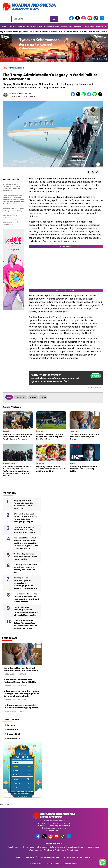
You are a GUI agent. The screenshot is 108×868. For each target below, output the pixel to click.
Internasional (35, 26)
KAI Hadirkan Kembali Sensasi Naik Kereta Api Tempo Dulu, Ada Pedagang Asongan (25, 518)
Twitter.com (61, 850)
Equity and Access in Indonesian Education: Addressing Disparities (21, 706)
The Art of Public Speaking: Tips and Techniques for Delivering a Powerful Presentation (26, 611)
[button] (89, 172)
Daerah (21, 26)
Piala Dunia (13, 730)
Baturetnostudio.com (76, 847)
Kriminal (78, 26)
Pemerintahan (51, 26)
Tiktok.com (49, 850)
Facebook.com (15, 847)
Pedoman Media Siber (49, 857)
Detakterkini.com (57, 847)
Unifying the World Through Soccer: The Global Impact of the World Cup (24, 505)
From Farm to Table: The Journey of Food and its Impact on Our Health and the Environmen (26, 598)
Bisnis (13, 26)
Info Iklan (85, 857)
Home (5, 26)
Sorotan (11, 725)
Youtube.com (73, 850)
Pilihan (43, 397)
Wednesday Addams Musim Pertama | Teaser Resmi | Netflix (25, 556)
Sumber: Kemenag (22, 796)
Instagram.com (93, 847)
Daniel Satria (15, 94)
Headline (33, 397)
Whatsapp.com (36, 850)
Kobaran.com (42, 847)
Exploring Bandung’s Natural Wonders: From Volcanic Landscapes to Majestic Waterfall (25, 624)
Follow (96, 376)
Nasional (89, 26)
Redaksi (30, 857)
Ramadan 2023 (15, 739)
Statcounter (5, 805)
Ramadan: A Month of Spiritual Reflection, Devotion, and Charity (24, 530)
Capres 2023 (20, 397)
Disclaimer (70, 857)
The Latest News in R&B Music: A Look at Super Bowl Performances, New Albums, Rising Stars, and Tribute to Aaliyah (26, 543)
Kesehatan (66, 26)
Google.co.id (29, 847)
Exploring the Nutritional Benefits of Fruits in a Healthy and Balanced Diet (25, 568)
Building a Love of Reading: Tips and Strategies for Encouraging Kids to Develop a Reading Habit (26, 583)
